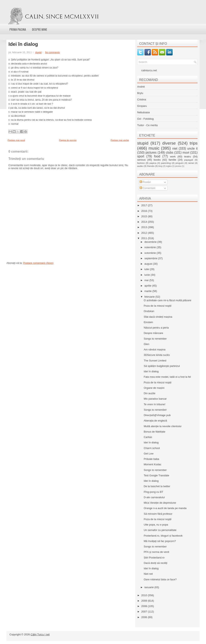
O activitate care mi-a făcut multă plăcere (167, 300)
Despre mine (40, 29)
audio (140, 166)
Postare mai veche (120, 140)
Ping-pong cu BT (153, 492)
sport (141, 156)
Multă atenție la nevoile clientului (162, 426)
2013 (145, 227)
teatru (188, 157)
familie (172, 160)
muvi (186, 153)
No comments (52, 52)
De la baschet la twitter (157, 486)
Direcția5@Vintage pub (157, 415)
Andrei (141, 87)
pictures (151, 153)
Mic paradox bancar (155, 399)
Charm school (152, 448)
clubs (170, 153)
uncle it (192, 148)
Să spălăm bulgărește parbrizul (162, 366)
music (154, 148)
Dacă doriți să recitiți (155, 563)
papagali (189, 160)
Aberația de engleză (155, 421)
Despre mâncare (153, 333)
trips (194, 143)
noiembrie (151, 247)
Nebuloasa (143, 112)
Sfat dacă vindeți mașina (158, 317)
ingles (169, 166)
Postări (145, 182)
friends (151, 166)
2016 (145, 211)
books (157, 160)
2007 (145, 612)
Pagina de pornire (68, 140)
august (149, 264)
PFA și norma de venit (156, 552)
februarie (150, 297)
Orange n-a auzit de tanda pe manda (165, 508)
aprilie (148, 286)
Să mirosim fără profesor (158, 514)
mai (147, 280)
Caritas (148, 437)
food (157, 156)
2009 (145, 601)
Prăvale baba (151, 459)
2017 (145, 205)
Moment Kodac (152, 464)
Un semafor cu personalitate (160, 530)
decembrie (151, 242)
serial (191, 163)
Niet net (148, 574)
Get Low (148, 454)
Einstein (148, 322)
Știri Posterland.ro (154, 558)
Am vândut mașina (154, 350)
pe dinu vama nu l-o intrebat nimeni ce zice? (35, 68)
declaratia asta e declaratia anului (29, 64)
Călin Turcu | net (40, 634)
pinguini (179, 163)
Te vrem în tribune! (154, 404)
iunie (148, 275)
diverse (169, 143)
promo (178, 166)
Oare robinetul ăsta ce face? (160, 579)
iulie (147, 269)
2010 (145, 595)
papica (153, 163)
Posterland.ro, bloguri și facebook (163, 536)
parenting (166, 163)
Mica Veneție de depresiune (160, 503)
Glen (146, 344)
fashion (141, 163)
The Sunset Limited (155, 361)
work (173, 157)
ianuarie (149, 587)
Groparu (142, 106)
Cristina (142, 100)
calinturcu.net (149, 70)
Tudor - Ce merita (147, 125)
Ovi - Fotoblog (145, 119)
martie (148, 291)
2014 (145, 222)
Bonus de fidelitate (154, 432)
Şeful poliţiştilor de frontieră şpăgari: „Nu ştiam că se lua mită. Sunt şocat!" (51, 60)
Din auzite (149, 393)
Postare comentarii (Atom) (38, 263)
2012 (145, 233)
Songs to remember (155, 339)
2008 (145, 606)
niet (175, 148)
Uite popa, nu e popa (156, 525)
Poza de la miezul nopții (157, 306)
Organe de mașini (154, 388)
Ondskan (149, 311)
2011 (145, 238)
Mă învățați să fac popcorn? (160, 541)
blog (160, 166)
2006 (145, 617)
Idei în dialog (23, 44)
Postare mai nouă (16, 140)
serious (141, 160)
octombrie (151, 253)
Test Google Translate (156, 475)
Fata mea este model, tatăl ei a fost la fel (167, 377)
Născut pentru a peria (156, 328)
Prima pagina (18, 29)
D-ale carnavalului (154, 497)
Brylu (140, 93)
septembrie (151, 258)
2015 (145, 216)
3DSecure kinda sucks (157, 355)
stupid (38, 52)
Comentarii (147, 188)
